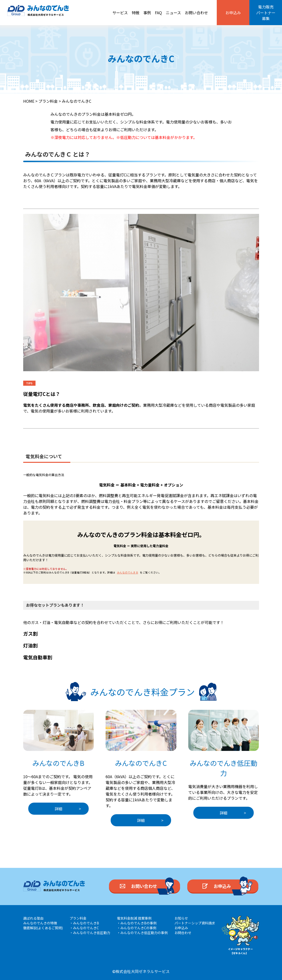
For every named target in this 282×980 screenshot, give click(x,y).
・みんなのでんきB (84, 923)
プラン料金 (78, 918)
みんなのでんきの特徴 (40, 923)
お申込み (181, 928)
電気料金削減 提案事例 (134, 918)
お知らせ (181, 918)
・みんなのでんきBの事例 (137, 923)
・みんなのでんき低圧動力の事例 (142, 933)
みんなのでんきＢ (128, 572)
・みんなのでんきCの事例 (137, 928)
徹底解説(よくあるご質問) (43, 928)
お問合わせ (183, 933)
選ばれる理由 (33, 918)
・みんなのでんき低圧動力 (90, 933)
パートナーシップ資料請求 (195, 923)
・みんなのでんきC (84, 928)
